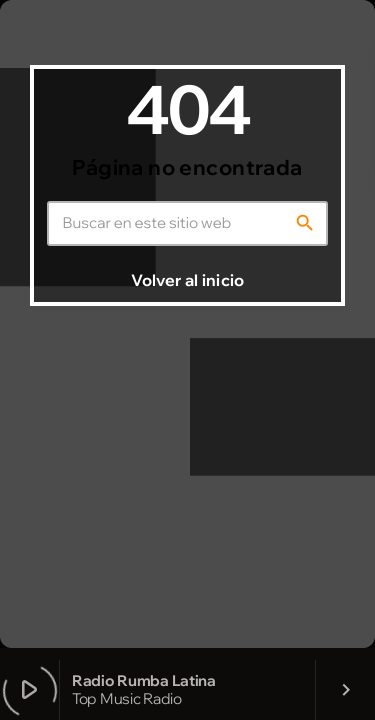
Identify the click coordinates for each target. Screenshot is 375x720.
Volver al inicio (187, 280)
